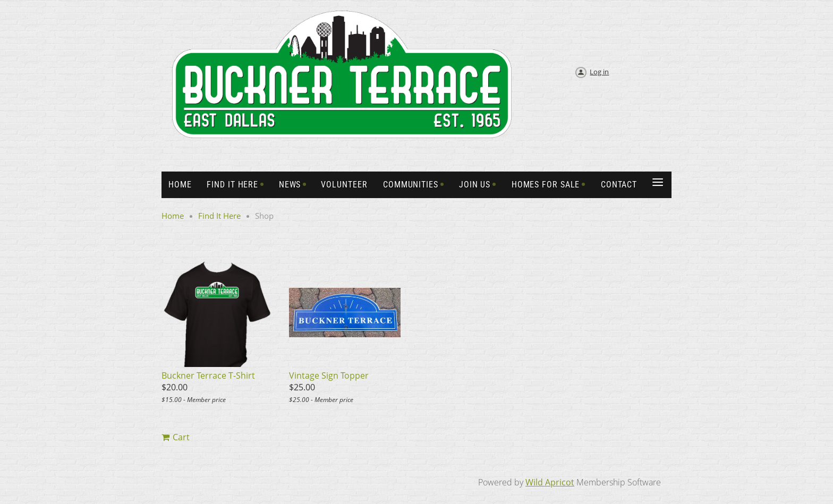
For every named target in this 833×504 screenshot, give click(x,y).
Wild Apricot (550, 482)
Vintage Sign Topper (329, 375)
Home (173, 216)
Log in (599, 72)
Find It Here (219, 216)
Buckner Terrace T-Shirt (208, 375)
